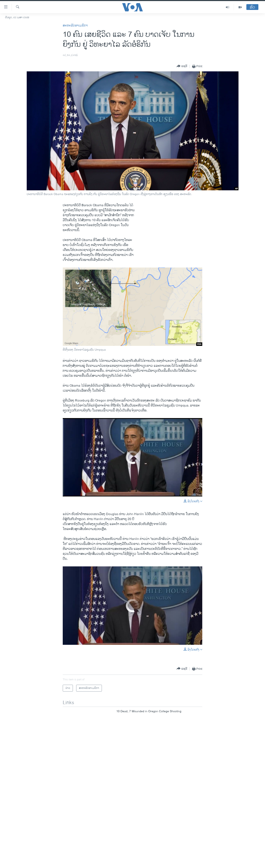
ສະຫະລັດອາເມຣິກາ (75, 26)
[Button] (182, 66)
